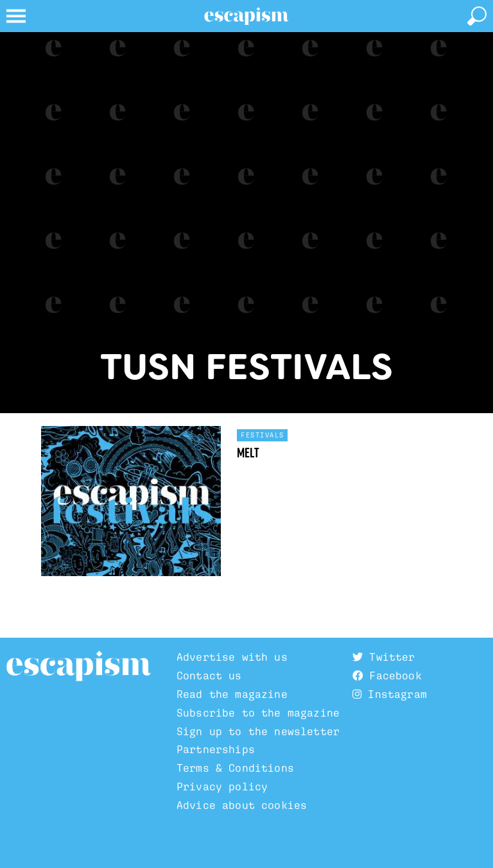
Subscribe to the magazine (258, 713)
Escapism (79, 667)
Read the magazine (232, 694)
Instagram (390, 694)
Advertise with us (232, 657)
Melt (248, 453)
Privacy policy (222, 787)
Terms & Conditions (235, 768)
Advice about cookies (242, 805)
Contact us (209, 676)
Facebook (387, 676)
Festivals (263, 435)
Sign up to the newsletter (258, 731)
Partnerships (216, 749)
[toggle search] (477, 16)
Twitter (384, 657)
